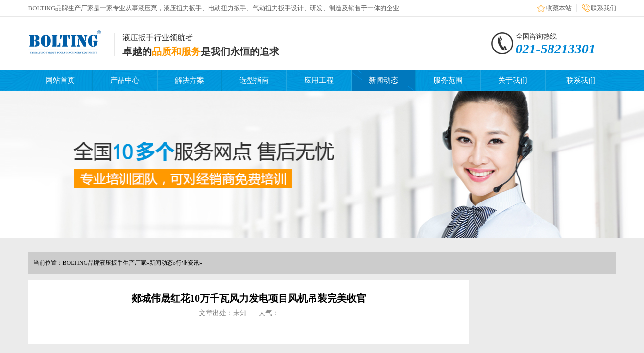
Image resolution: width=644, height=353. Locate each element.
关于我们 (513, 80)
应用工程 (319, 80)
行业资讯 (188, 263)
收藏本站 (559, 8)
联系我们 (603, 8)
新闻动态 (383, 80)
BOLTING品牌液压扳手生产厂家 (105, 263)
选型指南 (254, 80)
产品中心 (125, 80)
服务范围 (448, 80)
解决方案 (190, 80)
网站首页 (60, 80)
